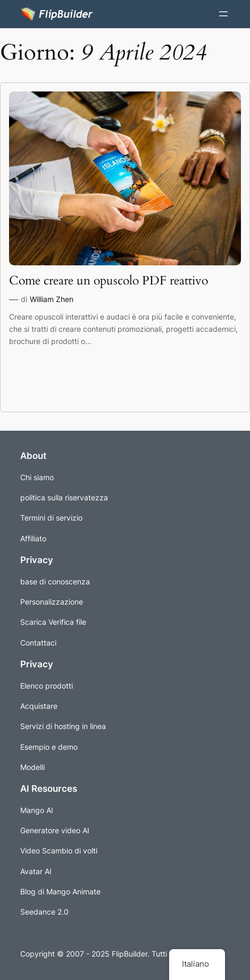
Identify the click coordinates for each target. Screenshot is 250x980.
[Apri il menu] (223, 14)
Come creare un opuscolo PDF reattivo (109, 281)
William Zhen (52, 299)
